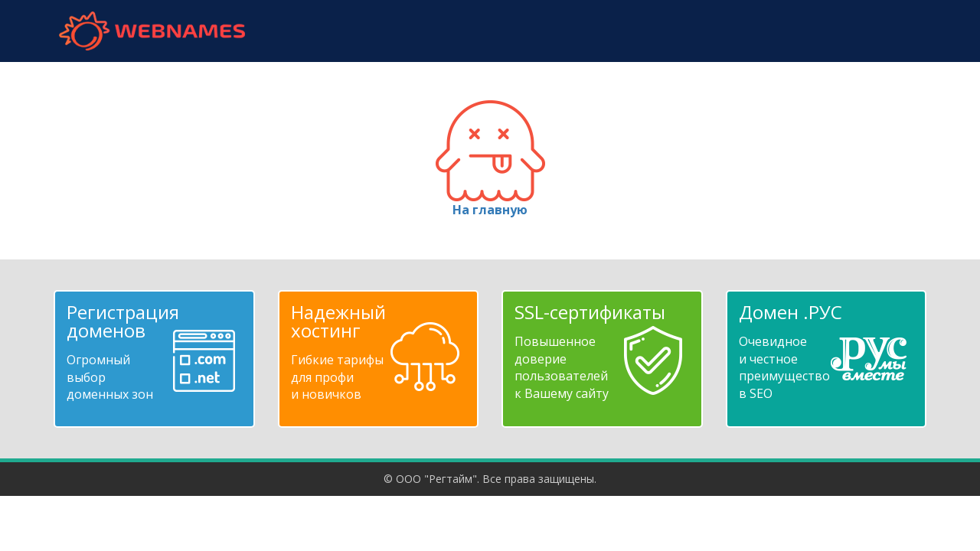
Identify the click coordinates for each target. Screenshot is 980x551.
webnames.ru (152, 31)
